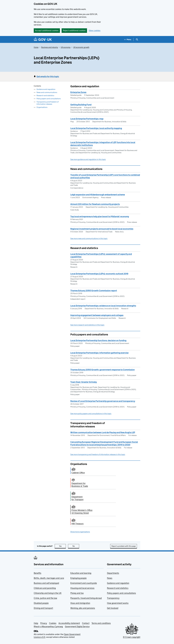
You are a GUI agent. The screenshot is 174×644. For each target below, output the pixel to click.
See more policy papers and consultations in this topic (91, 414)
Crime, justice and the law (45, 598)
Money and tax (77, 593)
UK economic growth (81, 47)
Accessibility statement (69, 623)
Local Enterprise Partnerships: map (87, 119)
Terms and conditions (101, 623)
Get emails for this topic (48, 76)
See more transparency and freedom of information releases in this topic (98, 454)
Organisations (42, 107)
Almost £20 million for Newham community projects (95, 204)
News (110, 578)
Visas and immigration (80, 603)
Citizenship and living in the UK (48, 593)
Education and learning (81, 573)
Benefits (38, 573)
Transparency (113, 598)
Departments (113, 573)
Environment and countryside (84, 583)
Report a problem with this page (124, 546)
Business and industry (50, 47)
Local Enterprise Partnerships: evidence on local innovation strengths (103, 306)
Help (36, 623)
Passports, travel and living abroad (86, 598)
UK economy (66, 47)
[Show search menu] (137, 39)
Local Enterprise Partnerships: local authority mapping (96, 128)
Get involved (113, 608)
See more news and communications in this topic (89, 238)
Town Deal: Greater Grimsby (84, 382)
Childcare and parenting (45, 588)
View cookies (95, 30)
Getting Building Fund (81, 105)
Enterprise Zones (78, 92)
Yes (62, 546)
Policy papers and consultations (49, 99)
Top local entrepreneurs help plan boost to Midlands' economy (100, 216)
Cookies (53, 623)
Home (36, 47)
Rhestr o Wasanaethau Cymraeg (48, 627)
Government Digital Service (77, 627)
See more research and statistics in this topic (87, 325)
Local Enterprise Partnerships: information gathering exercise (99, 353)
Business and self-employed (46, 583)
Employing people (78, 578)
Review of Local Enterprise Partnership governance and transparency (103, 401)
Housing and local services (82, 588)
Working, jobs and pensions (83, 608)
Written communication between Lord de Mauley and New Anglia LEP (103, 432)
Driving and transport (43, 608)
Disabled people (41, 603)
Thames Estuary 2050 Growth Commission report (94, 291)
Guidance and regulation (46, 89)
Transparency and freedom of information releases (48, 103)
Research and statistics (45, 95)
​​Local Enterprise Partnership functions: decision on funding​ (98, 340)
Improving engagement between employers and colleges (97, 315)
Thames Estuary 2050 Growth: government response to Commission (103, 370)
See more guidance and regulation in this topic (88, 159)
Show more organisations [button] (80, 532)
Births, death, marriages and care (49, 578)
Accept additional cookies (47, 30)
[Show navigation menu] (128, 39)
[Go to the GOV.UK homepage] (43, 39)
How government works (118, 603)
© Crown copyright (132, 637)
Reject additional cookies (74, 30)
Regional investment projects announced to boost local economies (102, 229)
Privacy (44, 623)
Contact (86, 623)
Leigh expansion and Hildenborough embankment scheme (98, 195)
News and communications (47, 92)
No (76, 546)
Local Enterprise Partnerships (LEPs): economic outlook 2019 (99, 274)
